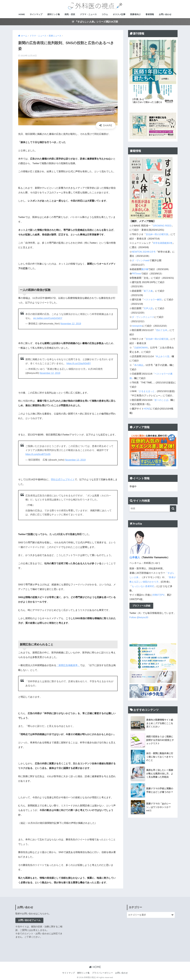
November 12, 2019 (71, 324)
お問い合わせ (165, 14)
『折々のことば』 (162, 401)
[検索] (173, 510)
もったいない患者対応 (149, 587)
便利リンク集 (54, 14)
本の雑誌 (139, 363)
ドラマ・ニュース (88, 14)
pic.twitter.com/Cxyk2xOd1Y (48, 318)
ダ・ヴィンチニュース (144, 316)
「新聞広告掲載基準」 (68, 665)
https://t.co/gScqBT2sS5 (38, 454)
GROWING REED (162, 226)
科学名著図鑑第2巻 (163, 243)
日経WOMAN (141, 346)
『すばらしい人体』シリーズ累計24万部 (95, 22)
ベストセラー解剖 (153, 298)
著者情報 (150, 14)
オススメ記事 (119, 14)
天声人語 (148, 307)
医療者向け (135, 14)
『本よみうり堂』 (163, 354)
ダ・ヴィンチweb (141, 260)
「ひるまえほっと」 (147, 389)
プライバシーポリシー (102, 972)
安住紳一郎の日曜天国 (158, 234)
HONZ (147, 410)
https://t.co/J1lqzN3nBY (79, 363)
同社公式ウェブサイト (63, 479)
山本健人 (135, 559)
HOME (22, 14)
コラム (105, 14)
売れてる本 (162, 329)
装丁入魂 (148, 290)
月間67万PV (159, 596)
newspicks (137, 324)
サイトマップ (36, 14)
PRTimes (137, 273)
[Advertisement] (95, 931)
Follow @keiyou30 (139, 618)
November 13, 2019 (75, 460)
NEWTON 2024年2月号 (144, 251)
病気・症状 (70, 14)
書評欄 (145, 268)
